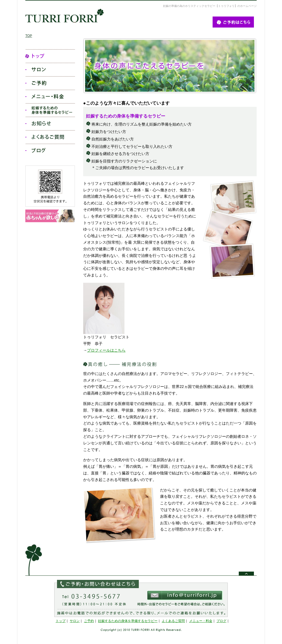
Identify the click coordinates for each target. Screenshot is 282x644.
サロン (75, 621)
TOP (29, 36)
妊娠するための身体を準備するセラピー (128, 621)
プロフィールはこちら (106, 350)
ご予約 (89, 621)
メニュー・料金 (201, 621)
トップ (61, 621)
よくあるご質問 (173, 621)
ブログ (221, 621)
